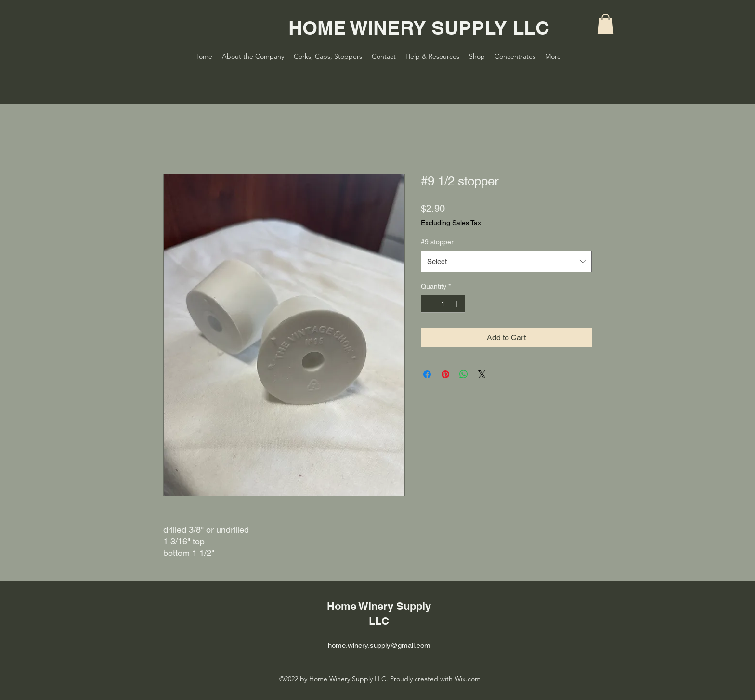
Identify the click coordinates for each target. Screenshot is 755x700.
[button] (605, 24)
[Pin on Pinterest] (445, 374)
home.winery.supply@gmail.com (379, 645)
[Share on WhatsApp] (464, 374)
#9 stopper (437, 242)
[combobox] (506, 262)
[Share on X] (482, 374)
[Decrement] (428, 304)
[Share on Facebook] (427, 374)
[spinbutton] (443, 304)
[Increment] (458, 304)
